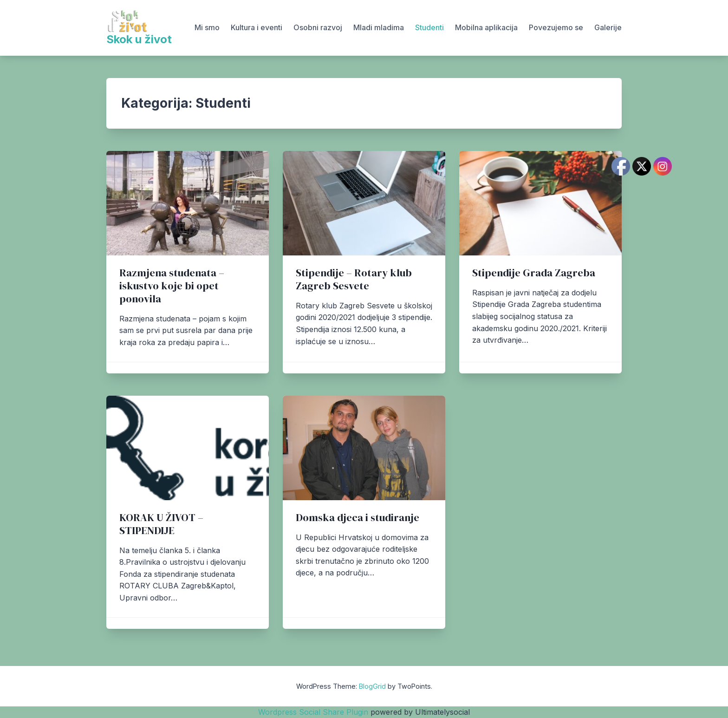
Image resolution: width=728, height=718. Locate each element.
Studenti (429, 27)
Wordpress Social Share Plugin (314, 712)
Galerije (608, 27)
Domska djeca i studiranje (357, 518)
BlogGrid (372, 686)
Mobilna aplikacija (486, 27)
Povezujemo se (556, 27)
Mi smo (207, 27)
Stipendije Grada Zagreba (534, 273)
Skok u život (139, 39)
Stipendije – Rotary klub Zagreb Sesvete (354, 279)
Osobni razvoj (318, 27)
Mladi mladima (379, 27)
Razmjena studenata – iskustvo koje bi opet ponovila (172, 286)
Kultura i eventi (257, 27)
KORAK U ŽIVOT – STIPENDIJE (161, 524)
